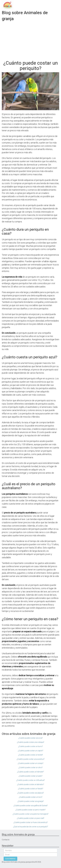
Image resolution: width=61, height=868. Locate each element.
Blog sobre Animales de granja (25, 16)
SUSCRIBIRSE (10, 859)
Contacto (6, 840)
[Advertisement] (30, 40)
